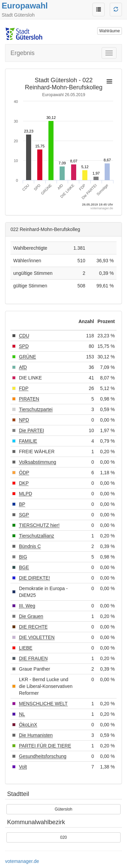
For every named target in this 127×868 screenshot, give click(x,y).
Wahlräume (110, 31)
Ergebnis (23, 53)
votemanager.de (22, 861)
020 (63, 837)
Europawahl (25, 6)
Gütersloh (63, 809)
